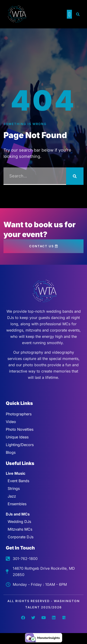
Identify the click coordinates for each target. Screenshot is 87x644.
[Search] (75, 176)
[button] (69, 14)
